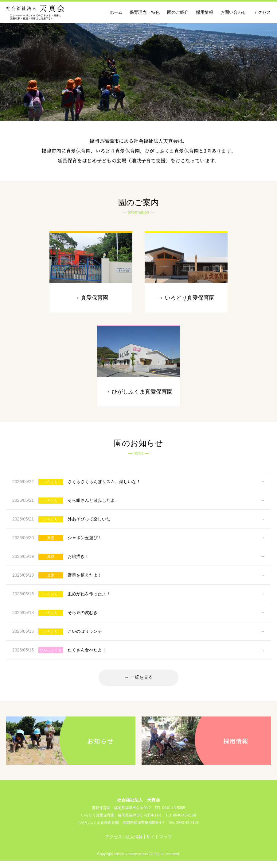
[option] (138, 71)
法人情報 (134, 844)
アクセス (262, 12)
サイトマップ (159, 844)
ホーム (116, 12)
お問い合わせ (233, 12)
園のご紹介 (178, 12)
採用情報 (205, 12)
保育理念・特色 (145, 12)
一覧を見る (142, 684)
